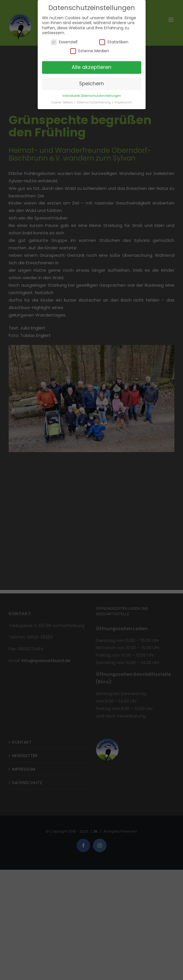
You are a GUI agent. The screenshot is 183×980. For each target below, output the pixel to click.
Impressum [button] (123, 102)
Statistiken (114, 42)
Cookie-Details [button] (62, 102)
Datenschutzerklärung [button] (94, 102)
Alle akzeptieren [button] (91, 67)
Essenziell (64, 42)
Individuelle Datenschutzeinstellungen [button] (92, 96)
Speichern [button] (91, 84)
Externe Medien (90, 51)
